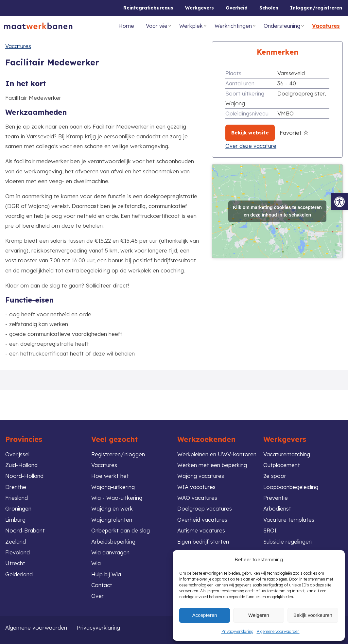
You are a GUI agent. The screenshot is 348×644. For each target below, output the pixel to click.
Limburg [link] (16, 519)
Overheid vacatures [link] (202, 519)
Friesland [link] (17, 497)
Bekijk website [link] (250, 133)
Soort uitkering (245, 93)
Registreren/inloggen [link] (118, 453)
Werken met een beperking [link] (212, 464)
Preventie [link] (276, 497)
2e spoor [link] (275, 475)
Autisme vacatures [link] (201, 530)
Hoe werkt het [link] (110, 475)
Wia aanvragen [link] (111, 552)
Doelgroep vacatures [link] (205, 508)
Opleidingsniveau (247, 113)
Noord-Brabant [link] (25, 530)
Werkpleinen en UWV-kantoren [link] (217, 453)
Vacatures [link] (326, 26)
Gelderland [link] (19, 574)
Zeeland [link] (16, 541)
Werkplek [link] (191, 26)
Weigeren (259, 615)
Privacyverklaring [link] (237, 631)
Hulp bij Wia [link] (106, 574)
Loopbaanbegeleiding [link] (291, 486)
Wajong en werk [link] (112, 508)
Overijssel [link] (17, 453)
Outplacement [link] (282, 464)
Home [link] (126, 26)
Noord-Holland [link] (24, 475)
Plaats (233, 73)
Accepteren (205, 615)
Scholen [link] (269, 8)
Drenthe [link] (16, 486)
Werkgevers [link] (200, 8)
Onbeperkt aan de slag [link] (121, 530)
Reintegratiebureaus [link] (148, 8)
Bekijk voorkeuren (313, 615)
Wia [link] (96, 563)
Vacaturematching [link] (287, 453)
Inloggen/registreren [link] (316, 8)
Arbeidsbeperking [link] (114, 541)
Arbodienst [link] (277, 508)
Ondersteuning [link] (282, 26)
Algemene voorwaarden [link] (278, 631)
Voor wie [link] (157, 26)
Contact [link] (102, 585)
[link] (339, 202)
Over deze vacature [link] (251, 146)
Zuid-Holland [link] (22, 464)
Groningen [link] (18, 508)
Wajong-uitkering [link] (113, 486)
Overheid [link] (237, 8)
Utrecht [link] (15, 563)
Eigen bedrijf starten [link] (203, 541)
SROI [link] (270, 530)
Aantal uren (240, 83)
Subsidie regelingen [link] (288, 541)
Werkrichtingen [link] (233, 26)
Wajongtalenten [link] (112, 519)
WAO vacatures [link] (197, 497)
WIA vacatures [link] (196, 486)
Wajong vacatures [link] (201, 475)
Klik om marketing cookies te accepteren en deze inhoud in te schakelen (277, 211)
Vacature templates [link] (289, 519)
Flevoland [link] (17, 552)
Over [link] (97, 596)
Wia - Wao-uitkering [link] (117, 497)
